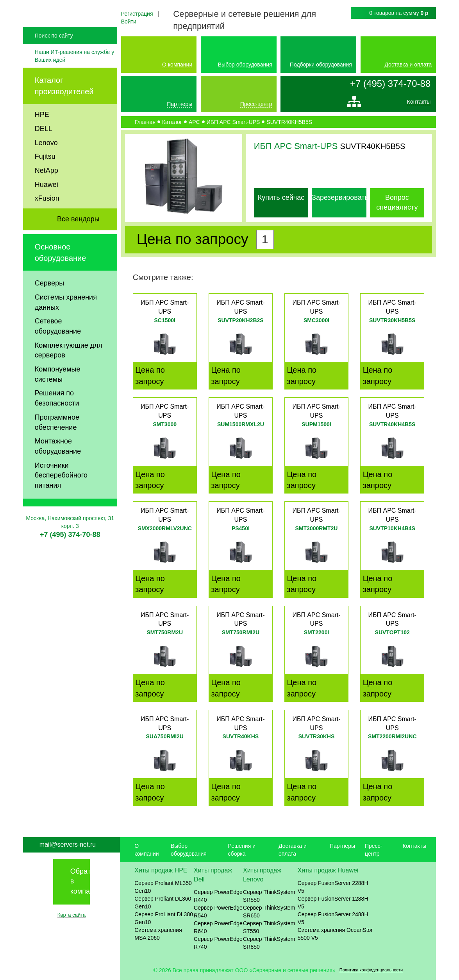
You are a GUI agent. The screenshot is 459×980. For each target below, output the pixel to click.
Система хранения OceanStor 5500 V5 (335, 934)
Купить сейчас (281, 197)
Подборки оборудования (321, 65)
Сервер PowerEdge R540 (218, 912)
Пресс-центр (256, 104)
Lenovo (46, 163)
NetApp (46, 191)
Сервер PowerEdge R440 (218, 896)
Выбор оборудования (245, 65)
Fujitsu (45, 178)
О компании (177, 65)
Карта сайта (71, 915)
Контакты (419, 104)
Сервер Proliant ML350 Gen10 (163, 887)
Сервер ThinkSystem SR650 (269, 912)
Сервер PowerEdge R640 (218, 927)
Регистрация (137, 14)
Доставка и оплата (408, 65)
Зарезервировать (340, 197)
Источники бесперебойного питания (61, 496)
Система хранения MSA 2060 (158, 934)
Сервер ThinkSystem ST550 (269, 927)
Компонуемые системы (58, 395)
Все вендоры (78, 240)
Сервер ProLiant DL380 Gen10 (164, 918)
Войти (129, 22)
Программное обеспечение (57, 443)
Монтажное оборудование (58, 467)
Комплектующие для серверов (69, 371)
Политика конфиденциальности (371, 970)
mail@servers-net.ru (68, 844)
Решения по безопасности (57, 419)
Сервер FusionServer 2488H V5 (333, 918)
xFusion (47, 219)
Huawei (46, 205)
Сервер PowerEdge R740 (218, 943)
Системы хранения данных (66, 323)
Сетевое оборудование (58, 347)
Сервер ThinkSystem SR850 (269, 943)
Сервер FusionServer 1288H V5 (333, 903)
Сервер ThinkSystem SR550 (269, 896)
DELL (44, 149)
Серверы (49, 304)
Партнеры (179, 104)
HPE (42, 136)
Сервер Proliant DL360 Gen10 (163, 903)
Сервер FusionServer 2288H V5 (333, 887)
